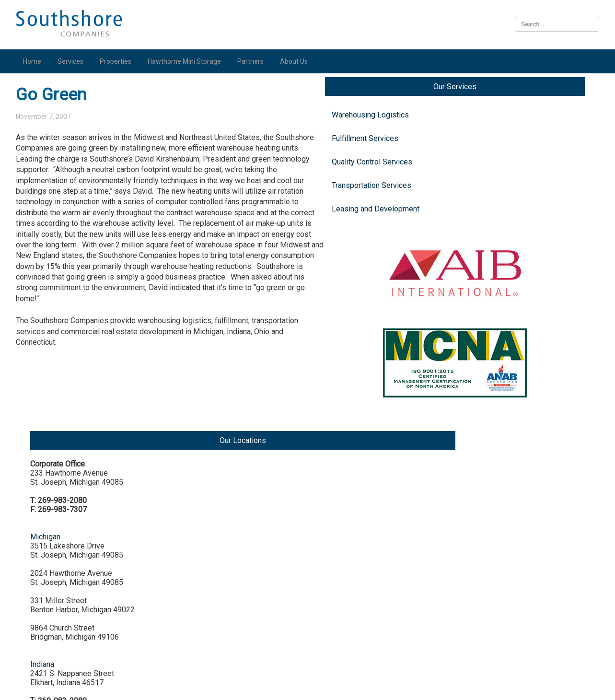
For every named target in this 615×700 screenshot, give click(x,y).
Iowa (503, 521)
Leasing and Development (69, 219)
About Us (296, 61)
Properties (118, 61)
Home (35, 61)
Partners (253, 61)
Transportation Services (65, 196)
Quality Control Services (65, 172)
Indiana (507, 330)
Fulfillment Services (58, 149)
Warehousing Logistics (64, 125)
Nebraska (511, 594)
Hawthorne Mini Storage (187, 61)
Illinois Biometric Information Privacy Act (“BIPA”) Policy (307, 687)
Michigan (510, 193)
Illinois (506, 449)
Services (73, 61)
